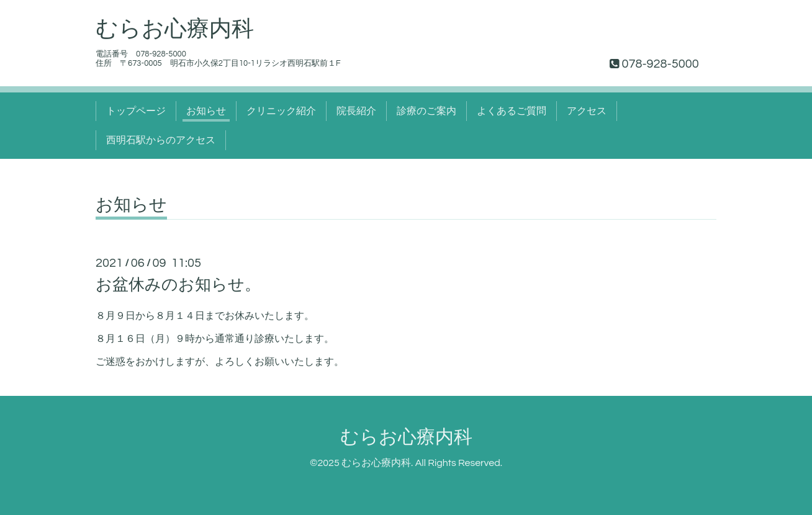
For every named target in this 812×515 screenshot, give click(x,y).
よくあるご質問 (512, 111)
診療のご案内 (426, 111)
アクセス (587, 111)
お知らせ (206, 111)
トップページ (136, 111)
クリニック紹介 (281, 111)
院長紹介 (356, 111)
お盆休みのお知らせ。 (178, 285)
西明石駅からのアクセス (161, 140)
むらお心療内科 (175, 29)
